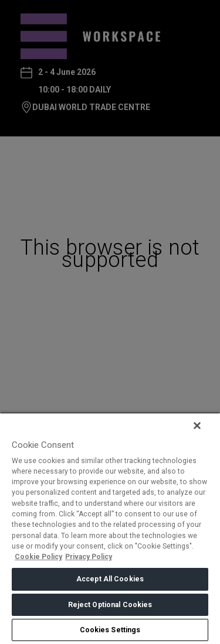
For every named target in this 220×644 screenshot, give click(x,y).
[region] (110, 528)
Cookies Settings (110, 630)
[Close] (197, 426)
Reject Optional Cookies (110, 605)
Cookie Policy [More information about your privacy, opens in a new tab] (38, 557)
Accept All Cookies (110, 579)
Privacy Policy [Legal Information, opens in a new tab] (89, 557)
